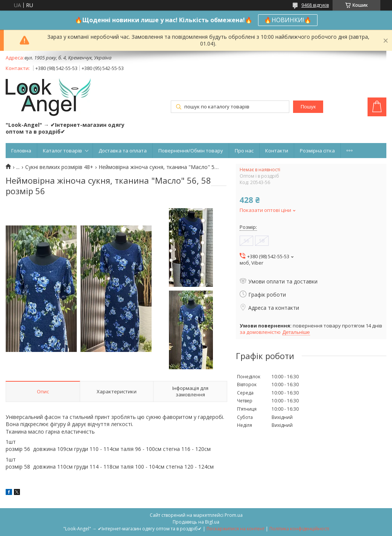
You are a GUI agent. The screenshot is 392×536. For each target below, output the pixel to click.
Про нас (244, 151)
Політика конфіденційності (299, 529)
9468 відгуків (315, 5)
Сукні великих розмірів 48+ (59, 167)
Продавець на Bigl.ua (196, 522)
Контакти (277, 151)
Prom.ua (234, 515)
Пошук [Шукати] (308, 107)
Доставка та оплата (123, 151)
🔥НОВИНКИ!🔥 (288, 20)
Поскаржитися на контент (236, 529)
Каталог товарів (62, 151)
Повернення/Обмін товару (191, 151)
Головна (21, 151)
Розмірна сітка (317, 151)
